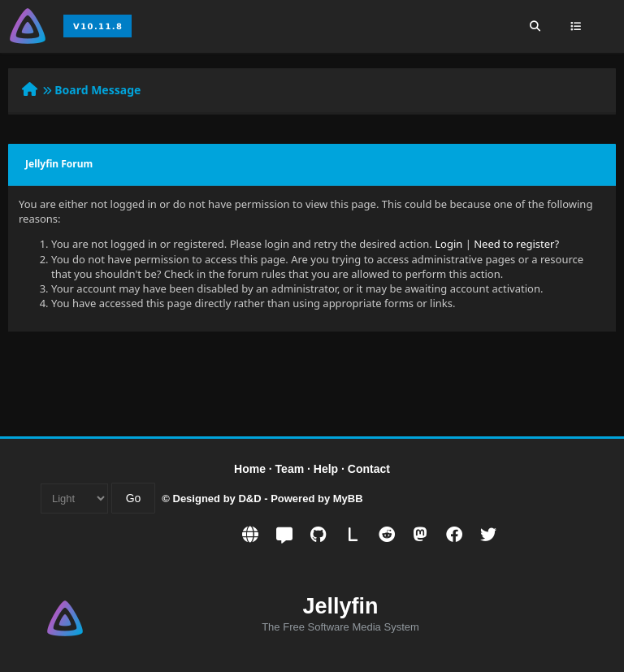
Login (448, 244)
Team (290, 469)
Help (326, 469)
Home (250, 469)
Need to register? (516, 244)
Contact (369, 469)
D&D (249, 499)
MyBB (348, 499)
